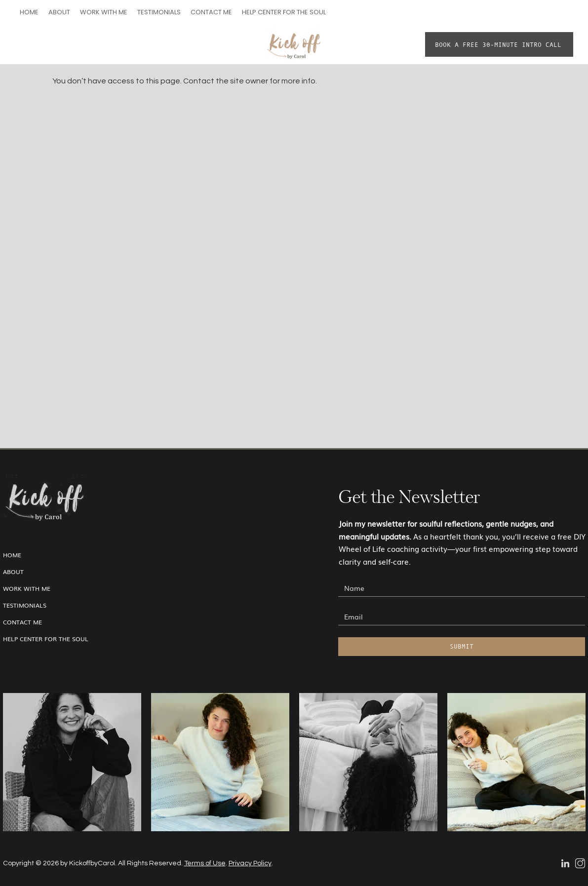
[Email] (459, 617)
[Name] (459, 588)
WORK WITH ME (27, 588)
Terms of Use (205, 863)
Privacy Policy (250, 863)
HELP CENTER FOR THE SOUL (46, 639)
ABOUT (13, 572)
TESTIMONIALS (25, 605)
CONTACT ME (22, 622)
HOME (12, 555)
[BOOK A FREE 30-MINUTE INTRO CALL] (499, 44)
